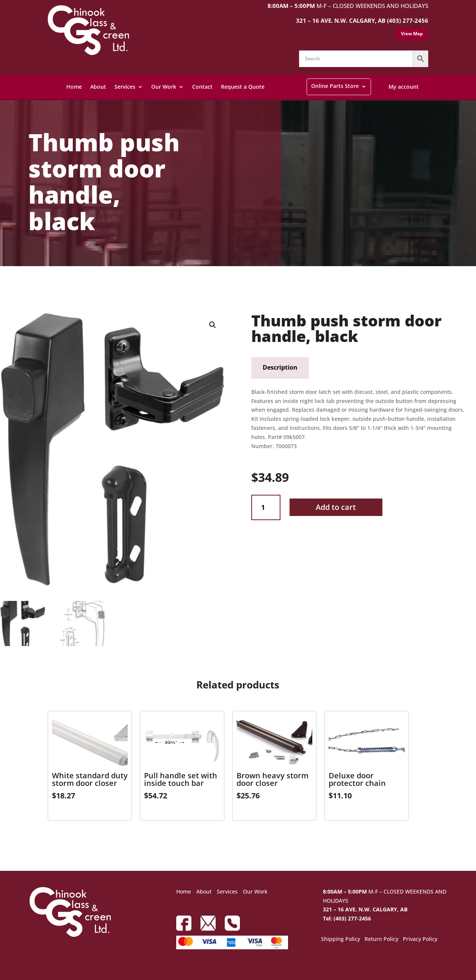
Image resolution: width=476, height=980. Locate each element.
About (98, 87)
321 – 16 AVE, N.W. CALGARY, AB (365, 909)
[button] (213, 325)
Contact (202, 87)
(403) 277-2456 (408, 20)
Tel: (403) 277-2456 (347, 918)
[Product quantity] (266, 507)
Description (280, 367)
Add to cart (336, 507)
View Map (412, 34)
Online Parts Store (335, 86)
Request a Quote (243, 87)
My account (404, 87)
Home (74, 87)
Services (125, 87)
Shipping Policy (341, 939)
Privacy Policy (420, 939)
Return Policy (381, 939)
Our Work (164, 87)
